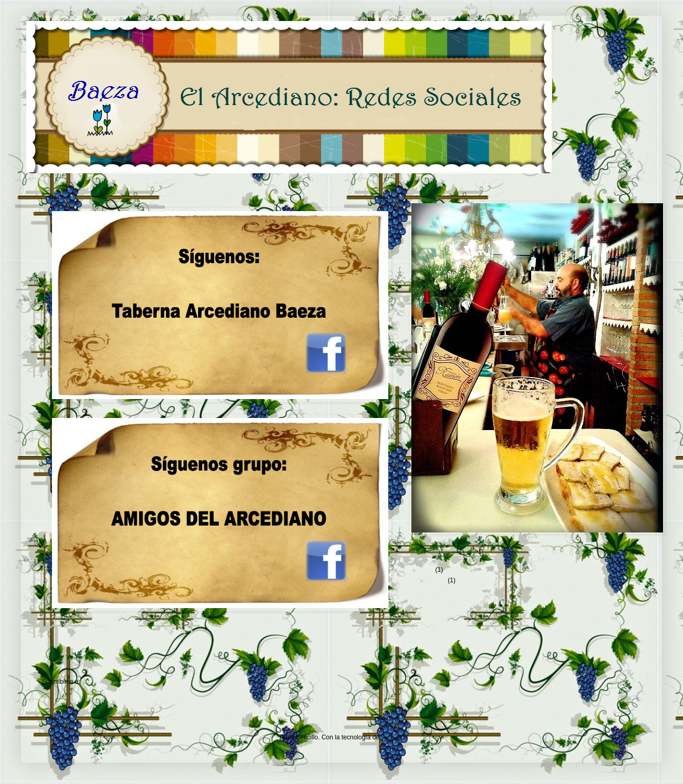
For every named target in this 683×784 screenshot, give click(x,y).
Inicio (210, 666)
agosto (437, 580)
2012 (428, 570)
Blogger (392, 737)
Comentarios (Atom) (110, 682)
